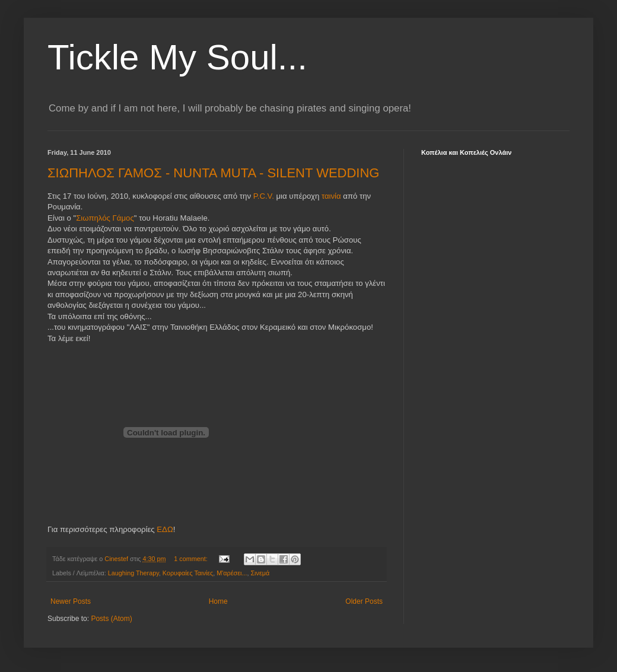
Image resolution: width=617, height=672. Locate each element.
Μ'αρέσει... (232, 573)
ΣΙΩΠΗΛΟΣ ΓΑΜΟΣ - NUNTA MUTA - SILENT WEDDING (214, 173)
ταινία (332, 196)
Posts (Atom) (111, 619)
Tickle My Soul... (177, 57)
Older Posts (364, 601)
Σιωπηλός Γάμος (105, 218)
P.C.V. (264, 196)
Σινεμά (260, 573)
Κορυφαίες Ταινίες (188, 573)
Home (218, 601)
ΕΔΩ (165, 529)
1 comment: (191, 559)
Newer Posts (71, 601)
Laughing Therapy (133, 573)
